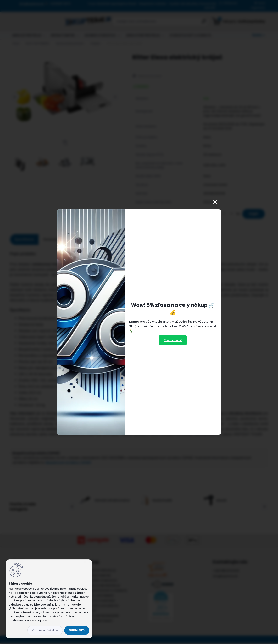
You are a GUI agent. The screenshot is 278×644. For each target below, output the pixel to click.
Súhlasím (77, 630)
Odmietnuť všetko (45, 630)
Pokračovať (173, 340)
